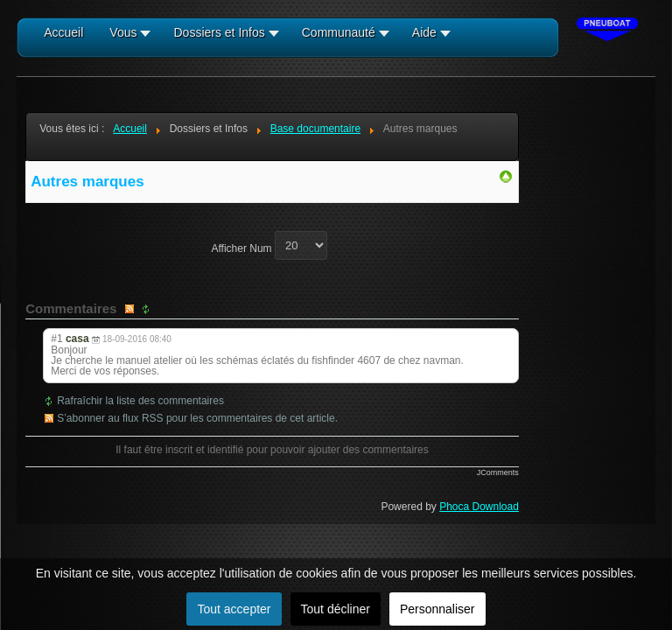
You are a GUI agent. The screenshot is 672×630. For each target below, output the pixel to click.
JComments (498, 472)
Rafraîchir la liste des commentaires (140, 401)
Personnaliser (437, 609)
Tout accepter (234, 609)
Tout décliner (336, 609)
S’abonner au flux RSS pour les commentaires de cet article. (197, 418)
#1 (56, 339)
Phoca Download (479, 507)
